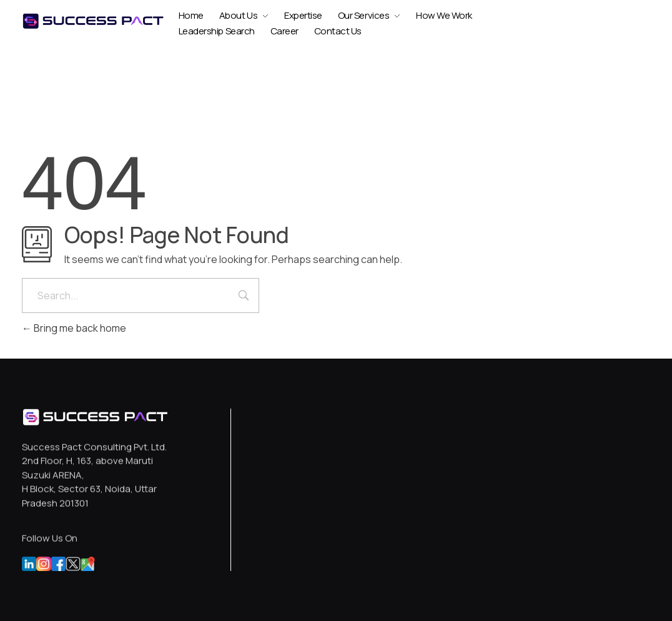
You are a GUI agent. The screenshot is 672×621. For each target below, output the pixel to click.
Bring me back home (74, 328)
